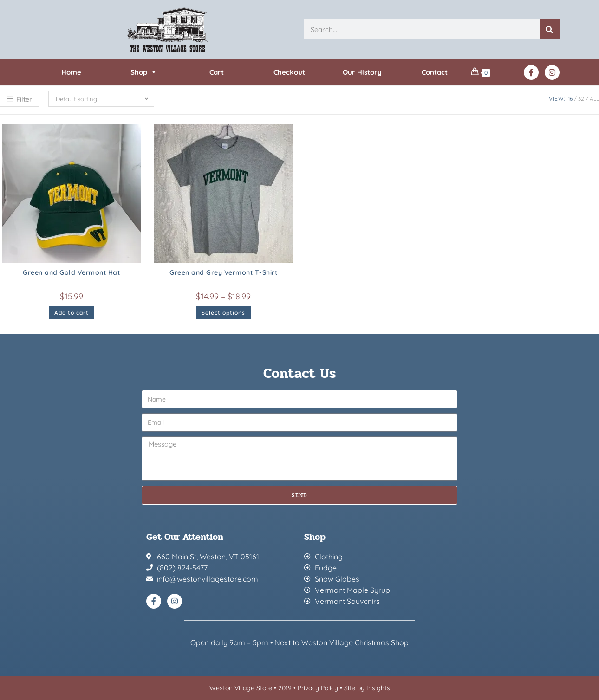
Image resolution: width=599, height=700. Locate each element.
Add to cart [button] (72, 313)
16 (570, 99)
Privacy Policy (318, 688)
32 (581, 99)
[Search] (550, 29)
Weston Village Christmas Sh (350, 642)
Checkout (289, 72)
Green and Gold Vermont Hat (71, 272)
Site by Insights (367, 688)
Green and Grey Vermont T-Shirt (223, 272)
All (594, 99)
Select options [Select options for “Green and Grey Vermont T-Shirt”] (223, 313)
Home (71, 72)
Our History (362, 72)
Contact (435, 72)
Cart (217, 72)
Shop (144, 72)
